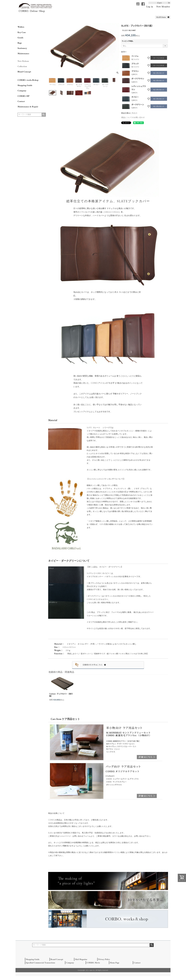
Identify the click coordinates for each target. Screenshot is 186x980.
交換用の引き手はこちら (94, 665)
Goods (20, 38)
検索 (44, 115)
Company (22, 91)
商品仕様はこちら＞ (129, 113)
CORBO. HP (24, 96)
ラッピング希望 (128, 41)
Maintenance (23, 53)
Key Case (22, 32)
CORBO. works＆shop (28, 80)
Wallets (21, 27)
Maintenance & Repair (28, 107)
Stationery (22, 48)
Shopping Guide (25, 85)
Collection (22, 66)
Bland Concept (24, 72)
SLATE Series (163, 17)
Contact (21, 101)
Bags (20, 43)
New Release (23, 61)
